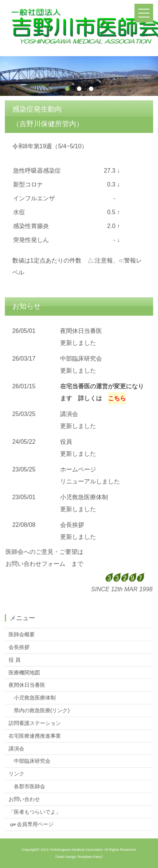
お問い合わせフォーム (35, 564)
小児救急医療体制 (84, 497)
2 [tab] (79, 89)
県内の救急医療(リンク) (39, 710)
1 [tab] (67, 89)
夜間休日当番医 (81, 331)
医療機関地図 (24, 673)
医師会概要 (22, 634)
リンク (16, 774)
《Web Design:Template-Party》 (79, 857)
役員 (66, 442)
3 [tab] (91, 89)
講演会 (69, 414)
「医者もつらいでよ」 (35, 812)
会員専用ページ (31, 824)
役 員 (15, 660)
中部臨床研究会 (81, 359)
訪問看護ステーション (35, 723)
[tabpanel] (79, 76)
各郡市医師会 (27, 786)
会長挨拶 (72, 525)
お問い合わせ (24, 799)
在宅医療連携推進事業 (35, 736)
